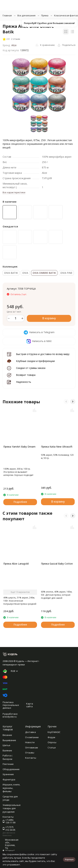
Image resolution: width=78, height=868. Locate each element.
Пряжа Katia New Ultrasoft (57, 447)
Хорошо (69, 859)
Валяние (7, 750)
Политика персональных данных (11, 705)
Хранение (8, 774)
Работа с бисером (8, 757)
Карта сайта (30, 705)
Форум (51, 737)
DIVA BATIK (11, 273)
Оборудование (11, 769)
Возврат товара (26, 375)
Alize (14, 45)
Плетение (8, 764)
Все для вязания (26, 15)
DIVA (25, 273)
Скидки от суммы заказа (31, 368)
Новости (30, 742)
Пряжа (45, 15)
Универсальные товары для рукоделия (12, 808)
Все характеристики (14, 192)
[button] (66, 402)
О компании (32, 737)
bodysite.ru (11, 717)
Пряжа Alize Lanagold (16, 564)
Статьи (52, 748)
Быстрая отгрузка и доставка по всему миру (43, 354)
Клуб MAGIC (54, 732)
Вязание (7, 735)
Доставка (30, 732)
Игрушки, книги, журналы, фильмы (11, 788)
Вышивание (9, 740)
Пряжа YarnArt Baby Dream (19, 447)
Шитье (6, 745)
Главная (7, 15)
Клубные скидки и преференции (35, 361)
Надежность (24, 382)
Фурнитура (9, 779)
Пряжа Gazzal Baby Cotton (57, 564)
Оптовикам (31, 748)
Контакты (31, 758)
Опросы (52, 742)
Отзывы (30, 753)
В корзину (49, 318)
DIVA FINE (66, 273)
